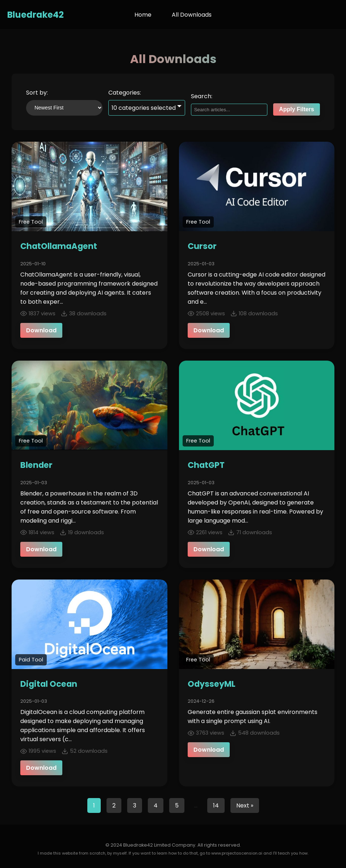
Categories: (125, 93)
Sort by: (37, 93)
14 (216, 805)
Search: (202, 96)
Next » (245, 805)
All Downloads (192, 15)
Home (143, 15)
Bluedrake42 (36, 15)
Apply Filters (297, 109)
